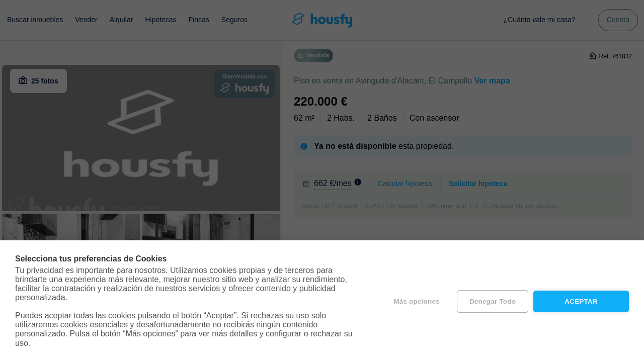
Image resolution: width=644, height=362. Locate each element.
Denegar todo (493, 301)
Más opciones (417, 301)
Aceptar (581, 301)
